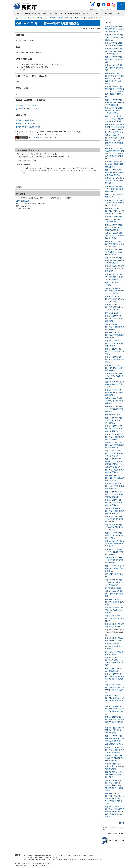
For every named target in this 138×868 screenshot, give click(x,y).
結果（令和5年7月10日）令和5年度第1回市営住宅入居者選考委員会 (114, 582)
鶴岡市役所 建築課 (22, 202)
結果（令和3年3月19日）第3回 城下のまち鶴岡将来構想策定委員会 (114, 219)
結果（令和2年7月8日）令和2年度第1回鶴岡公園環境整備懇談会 (115, 164)
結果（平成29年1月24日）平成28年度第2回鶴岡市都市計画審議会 (115, 478)
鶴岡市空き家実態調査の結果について (32, 127)
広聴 (46, 18)
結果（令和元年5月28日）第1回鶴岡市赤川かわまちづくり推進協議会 (115, 244)
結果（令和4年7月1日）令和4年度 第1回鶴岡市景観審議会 (115, 384)
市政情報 (39, 18)
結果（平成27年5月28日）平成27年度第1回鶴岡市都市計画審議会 (115, 453)
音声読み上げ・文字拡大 (97, 9)
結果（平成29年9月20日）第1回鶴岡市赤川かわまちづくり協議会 (115, 291)
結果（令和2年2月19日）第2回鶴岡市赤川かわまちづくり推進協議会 (115, 252)
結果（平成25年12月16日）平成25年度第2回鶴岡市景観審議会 (115, 327)
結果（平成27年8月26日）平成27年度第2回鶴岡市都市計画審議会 (115, 461)
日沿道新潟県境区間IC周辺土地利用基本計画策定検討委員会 (114, 774)
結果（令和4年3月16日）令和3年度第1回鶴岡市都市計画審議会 (114, 527)
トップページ (29, 18)
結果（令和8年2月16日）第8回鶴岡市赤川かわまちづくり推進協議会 (115, 29)
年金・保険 (86, 13)
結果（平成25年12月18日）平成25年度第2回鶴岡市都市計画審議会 (115, 429)
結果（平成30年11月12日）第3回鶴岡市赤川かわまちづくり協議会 (115, 307)
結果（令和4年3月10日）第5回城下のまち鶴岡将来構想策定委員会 (115, 236)
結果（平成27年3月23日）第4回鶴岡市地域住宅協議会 (115, 602)
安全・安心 (53, 13)
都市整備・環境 (75, 13)
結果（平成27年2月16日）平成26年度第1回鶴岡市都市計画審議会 (115, 445)
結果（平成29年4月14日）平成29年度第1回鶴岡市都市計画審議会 (115, 486)
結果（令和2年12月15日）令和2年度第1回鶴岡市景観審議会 (114, 368)
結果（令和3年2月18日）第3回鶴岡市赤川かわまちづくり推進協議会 (115, 260)
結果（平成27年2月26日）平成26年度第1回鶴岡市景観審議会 (115, 335)
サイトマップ (111, 9)
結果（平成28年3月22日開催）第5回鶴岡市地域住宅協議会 (115, 610)
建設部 (60, 18)
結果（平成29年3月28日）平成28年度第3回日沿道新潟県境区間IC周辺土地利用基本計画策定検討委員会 (115, 812)
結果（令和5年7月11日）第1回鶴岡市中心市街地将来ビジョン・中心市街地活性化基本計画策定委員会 (115, 153)
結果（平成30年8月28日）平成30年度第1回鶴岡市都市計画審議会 (115, 511)
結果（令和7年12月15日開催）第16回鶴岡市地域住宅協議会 (114, 37)
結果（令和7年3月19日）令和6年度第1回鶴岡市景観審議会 (114, 409)
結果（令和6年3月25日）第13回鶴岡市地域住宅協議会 (114, 59)
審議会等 (53, 18)
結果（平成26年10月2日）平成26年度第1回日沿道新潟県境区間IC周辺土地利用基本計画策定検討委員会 (115, 785)
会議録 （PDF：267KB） (28, 105)
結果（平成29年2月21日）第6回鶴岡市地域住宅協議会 (115, 618)
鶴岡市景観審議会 (112, 313)
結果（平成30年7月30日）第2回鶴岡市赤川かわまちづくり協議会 (115, 299)
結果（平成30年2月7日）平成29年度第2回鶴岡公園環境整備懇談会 (115, 758)
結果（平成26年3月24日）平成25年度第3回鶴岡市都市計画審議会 (115, 437)
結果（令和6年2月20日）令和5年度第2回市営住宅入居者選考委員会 (114, 110)
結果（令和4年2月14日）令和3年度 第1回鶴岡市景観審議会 (114, 376)
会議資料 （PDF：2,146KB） (29, 109)
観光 (119, 13)
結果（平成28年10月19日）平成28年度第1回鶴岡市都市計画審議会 (115, 470)
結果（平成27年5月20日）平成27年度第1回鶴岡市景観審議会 (115, 343)
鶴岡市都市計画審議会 (113, 415)
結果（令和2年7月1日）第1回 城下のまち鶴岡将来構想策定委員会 (115, 203)
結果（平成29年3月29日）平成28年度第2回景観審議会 (115, 360)
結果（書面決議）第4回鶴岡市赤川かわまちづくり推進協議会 (115, 269)
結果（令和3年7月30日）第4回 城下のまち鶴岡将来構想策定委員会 (114, 227)
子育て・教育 (42, 13)
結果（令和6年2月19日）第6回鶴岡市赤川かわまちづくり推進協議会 (115, 277)
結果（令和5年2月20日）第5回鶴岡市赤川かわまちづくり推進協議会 (115, 102)
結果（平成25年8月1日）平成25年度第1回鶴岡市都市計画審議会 (115, 420)
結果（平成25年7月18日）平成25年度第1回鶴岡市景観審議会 (115, 319)
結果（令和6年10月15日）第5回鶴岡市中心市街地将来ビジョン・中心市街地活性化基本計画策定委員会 (115, 78)
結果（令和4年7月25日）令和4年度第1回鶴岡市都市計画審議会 (114, 535)
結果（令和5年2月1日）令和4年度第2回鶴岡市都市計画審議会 (115, 544)
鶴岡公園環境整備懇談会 (114, 744)
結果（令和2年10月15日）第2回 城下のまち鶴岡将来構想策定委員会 (115, 211)
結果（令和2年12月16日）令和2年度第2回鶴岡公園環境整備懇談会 (114, 172)
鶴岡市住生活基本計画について (29, 123)
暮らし (19, 13)
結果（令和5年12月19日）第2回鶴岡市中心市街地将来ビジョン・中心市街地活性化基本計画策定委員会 (115, 140)
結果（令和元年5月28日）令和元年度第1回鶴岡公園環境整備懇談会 (115, 766)
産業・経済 (108, 13)
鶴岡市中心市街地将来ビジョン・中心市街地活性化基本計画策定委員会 (114, 119)
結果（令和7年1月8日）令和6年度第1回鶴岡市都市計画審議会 (115, 568)
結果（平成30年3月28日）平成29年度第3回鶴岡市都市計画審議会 (115, 503)
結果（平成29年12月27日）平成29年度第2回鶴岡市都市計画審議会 (115, 494)
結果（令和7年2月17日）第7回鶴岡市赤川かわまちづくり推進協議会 (115, 51)
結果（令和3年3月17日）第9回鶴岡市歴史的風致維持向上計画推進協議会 (115, 738)
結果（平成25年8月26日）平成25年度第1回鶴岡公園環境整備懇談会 (115, 750)
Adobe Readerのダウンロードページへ (37, 137)
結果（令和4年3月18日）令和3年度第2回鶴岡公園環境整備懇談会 (114, 189)
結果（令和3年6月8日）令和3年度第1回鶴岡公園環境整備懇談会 (115, 181)
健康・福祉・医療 (30, 13)
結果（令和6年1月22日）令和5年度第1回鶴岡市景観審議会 (114, 401)
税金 (97, 13)
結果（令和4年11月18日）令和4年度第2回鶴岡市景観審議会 (114, 393)
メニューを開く (121, 6)
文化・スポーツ (64, 13)
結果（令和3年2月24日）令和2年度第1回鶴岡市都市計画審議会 (114, 519)
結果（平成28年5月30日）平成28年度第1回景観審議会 (115, 351)
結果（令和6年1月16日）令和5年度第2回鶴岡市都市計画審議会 (114, 560)
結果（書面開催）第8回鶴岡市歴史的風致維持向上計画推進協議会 (115, 730)
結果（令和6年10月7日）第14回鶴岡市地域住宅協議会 (114, 68)
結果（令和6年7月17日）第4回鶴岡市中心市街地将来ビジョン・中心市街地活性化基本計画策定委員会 (115, 92)
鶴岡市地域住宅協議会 (26, 120)
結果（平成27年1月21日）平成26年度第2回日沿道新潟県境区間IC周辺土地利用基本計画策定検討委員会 (115, 798)
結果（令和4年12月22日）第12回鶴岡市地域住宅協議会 (114, 646)
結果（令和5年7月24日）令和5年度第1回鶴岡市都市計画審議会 (114, 552)
